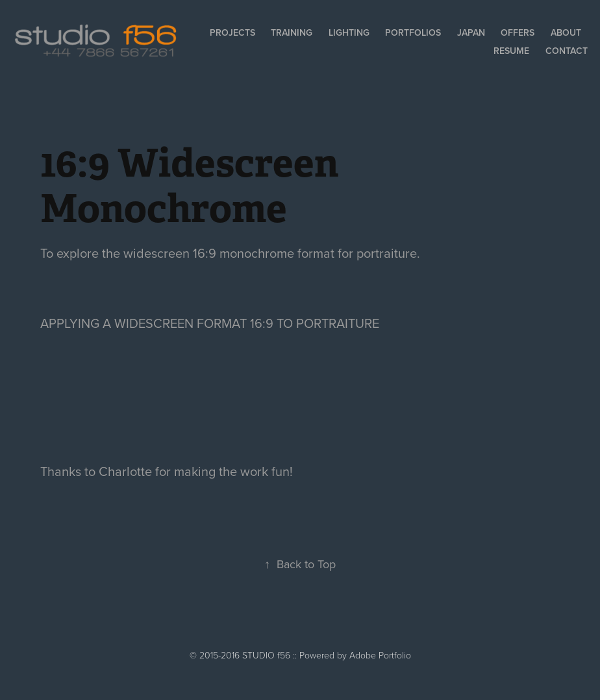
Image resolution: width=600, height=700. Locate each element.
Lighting (349, 32)
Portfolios (413, 32)
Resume (511, 51)
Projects (232, 32)
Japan (471, 32)
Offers (518, 32)
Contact (567, 51)
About (566, 32)
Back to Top (300, 564)
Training (292, 32)
